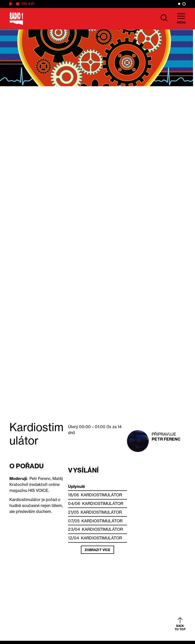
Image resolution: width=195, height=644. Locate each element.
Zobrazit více (97, 550)
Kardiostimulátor (101, 495)
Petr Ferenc (166, 439)
